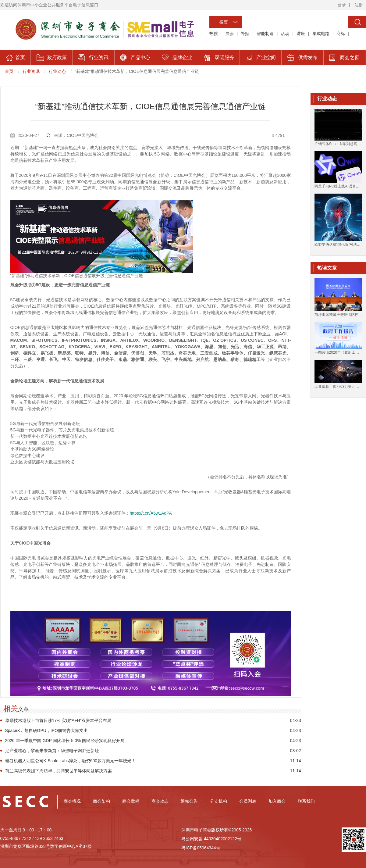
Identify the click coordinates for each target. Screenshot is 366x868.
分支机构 (219, 801)
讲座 (301, 34)
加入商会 (277, 801)
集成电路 (321, 34)
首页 (9, 71)
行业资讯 (31, 71)
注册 (359, 5)
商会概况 (72, 801)
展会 (229, 34)
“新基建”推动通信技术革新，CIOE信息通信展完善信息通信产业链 (137, 71)
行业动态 (57, 71)
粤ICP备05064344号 (201, 848)
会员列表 (248, 801)
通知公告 (189, 801)
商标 (341, 34)
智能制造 (265, 34)
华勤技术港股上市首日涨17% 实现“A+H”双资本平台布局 (58, 720)
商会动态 (160, 801)
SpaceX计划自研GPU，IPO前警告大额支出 (47, 730)
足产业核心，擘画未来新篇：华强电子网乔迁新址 (52, 751)
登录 (342, 5)
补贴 (245, 34)
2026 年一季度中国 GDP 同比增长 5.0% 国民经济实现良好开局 (65, 741)
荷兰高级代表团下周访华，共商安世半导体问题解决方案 (59, 771)
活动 (285, 34)
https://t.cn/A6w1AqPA (151, 513)
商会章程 (131, 801)
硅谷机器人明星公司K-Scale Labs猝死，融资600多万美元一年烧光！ (71, 761)
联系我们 (306, 801)
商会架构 (101, 801)
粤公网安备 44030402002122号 (211, 839)
